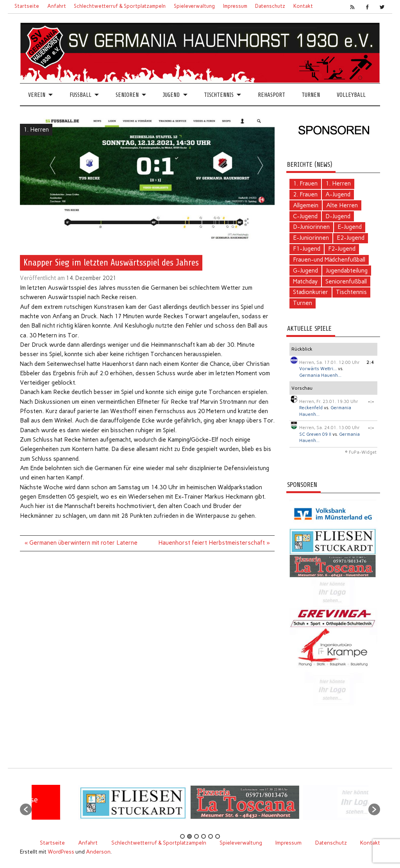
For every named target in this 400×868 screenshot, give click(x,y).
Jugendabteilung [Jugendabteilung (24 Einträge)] (347, 271)
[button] (26, 809)
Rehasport (271, 95)
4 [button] (204, 836)
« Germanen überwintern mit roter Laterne (81, 543)
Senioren (127, 95)
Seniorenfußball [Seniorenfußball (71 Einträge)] (346, 282)
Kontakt (303, 6)
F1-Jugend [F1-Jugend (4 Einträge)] (307, 249)
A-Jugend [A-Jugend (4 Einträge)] (338, 194)
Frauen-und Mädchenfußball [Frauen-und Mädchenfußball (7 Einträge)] (329, 260)
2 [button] (189, 836)
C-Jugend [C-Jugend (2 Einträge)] (305, 216)
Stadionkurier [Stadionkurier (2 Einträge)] (311, 292)
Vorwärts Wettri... (318, 369)
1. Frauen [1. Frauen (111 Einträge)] (305, 184)
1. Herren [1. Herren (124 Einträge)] (338, 184)
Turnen (311, 95)
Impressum (235, 6)
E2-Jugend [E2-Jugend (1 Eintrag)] (351, 238)
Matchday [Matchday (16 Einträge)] (305, 282)
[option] (159, 805)
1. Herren (36, 130)
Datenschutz (270, 6)
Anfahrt (57, 6)
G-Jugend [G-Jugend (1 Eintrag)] (305, 271)
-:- (371, 402)
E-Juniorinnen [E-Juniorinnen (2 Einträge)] (311, 238)
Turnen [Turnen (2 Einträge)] (303, 303)
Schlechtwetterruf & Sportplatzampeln (120, 6)
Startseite (27, 6)
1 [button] (182, 836)
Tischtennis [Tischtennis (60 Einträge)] (351, 292)
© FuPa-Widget (361, 452)
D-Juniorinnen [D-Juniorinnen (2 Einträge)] (311, 227)
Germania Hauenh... (320, 375)
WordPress (61, 852)
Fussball (80, 95)
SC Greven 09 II (315, 434)
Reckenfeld (311, 408)
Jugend (171, 95)
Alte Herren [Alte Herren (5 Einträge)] (342, 205)
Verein (37, 95)
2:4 (370, 363)
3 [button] (196, 836)
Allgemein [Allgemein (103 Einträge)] (306, 205)
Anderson (98, 852)
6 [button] (218, 836)
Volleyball (351, 95)
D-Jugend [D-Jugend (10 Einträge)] (338, 216)
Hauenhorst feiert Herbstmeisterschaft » (214, 543)
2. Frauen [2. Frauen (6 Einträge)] (305, 194)
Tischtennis (219, 95)
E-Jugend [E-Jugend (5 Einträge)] (350, 227)
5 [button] (211, 836)
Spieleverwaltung (194, 6)
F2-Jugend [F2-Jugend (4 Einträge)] (342, 249)
